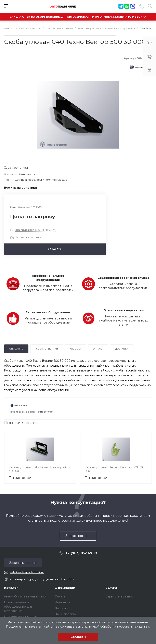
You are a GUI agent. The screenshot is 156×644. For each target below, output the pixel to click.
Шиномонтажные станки (22, 617)
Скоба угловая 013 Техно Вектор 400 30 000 (39, 469)
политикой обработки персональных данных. (117, 627)
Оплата (60, 596)
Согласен (78, 637)
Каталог (11, 588)
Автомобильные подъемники (25, 596)
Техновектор (28, 174)
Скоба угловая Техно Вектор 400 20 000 (114, 469)
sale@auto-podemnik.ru (27, 572)
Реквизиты (63, 602)
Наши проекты (66, 614)
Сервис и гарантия (119, 596)
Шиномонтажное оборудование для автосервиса (18, 607)
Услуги (111, 588)
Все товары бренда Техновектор (32, 412)
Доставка (62, 608)
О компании (65, 588)
